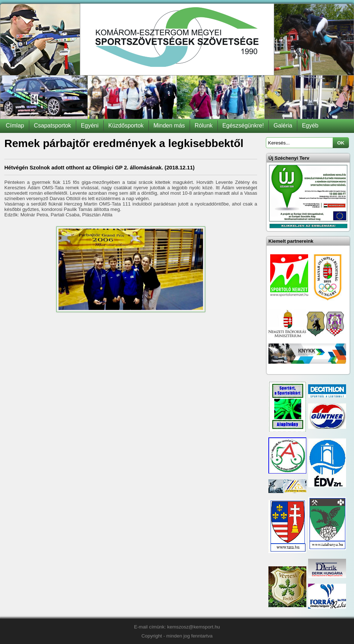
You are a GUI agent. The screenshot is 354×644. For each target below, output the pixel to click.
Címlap (15, 126)
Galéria (283, 126)
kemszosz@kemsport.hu (194, 627)
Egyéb (310, 126)
